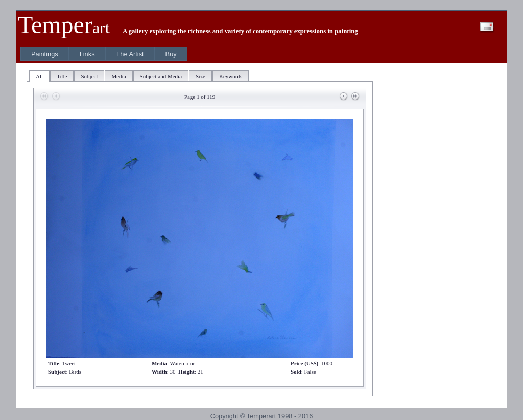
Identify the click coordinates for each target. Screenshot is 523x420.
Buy (171, 54)
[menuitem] (45, 54)
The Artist (130, 54)
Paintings (45, 54)
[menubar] (104, 54)
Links (87, 54)
